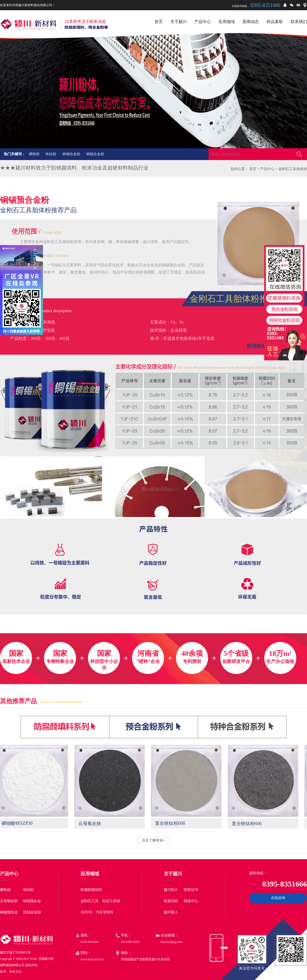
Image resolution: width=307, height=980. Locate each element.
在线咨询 (278, 898)
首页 (253, 169)
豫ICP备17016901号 (15, 952)
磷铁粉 (34, 154)
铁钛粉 (51, 154)
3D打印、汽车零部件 (97, 912)
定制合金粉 (32, 912)
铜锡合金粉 (95, 154)
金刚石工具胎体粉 (293, 169)
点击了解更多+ (153, 840)
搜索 (299, 154)
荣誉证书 (191, 890)
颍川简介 (171, 890)
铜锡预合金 (9, 912)
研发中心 (191, 901)
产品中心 (267, 169)
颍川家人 (171, 912)
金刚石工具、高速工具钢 (100, 901)
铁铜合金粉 (71, 154)
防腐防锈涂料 (91, 890)
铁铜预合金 (32, 901)
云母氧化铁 (9, 901)
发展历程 (171, 901)
